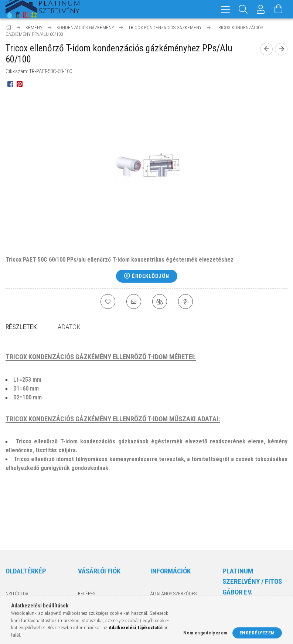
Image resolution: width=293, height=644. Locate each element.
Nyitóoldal (18, 536)
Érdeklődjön (151, 276)
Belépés (87, 536)
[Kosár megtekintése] (279, 9)
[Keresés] (243, 9)
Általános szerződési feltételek (174, 540)
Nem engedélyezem (205, 633)
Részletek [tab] (21, 327)
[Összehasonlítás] (160, 301)
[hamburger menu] (225, 9)
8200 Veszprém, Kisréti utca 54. (253, 561)
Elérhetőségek (167, 587)
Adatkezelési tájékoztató (179, 554)
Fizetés (158, 565)
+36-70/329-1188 (245, 575)
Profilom (88, 558)
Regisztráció (92, 547)
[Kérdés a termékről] (185, 301)
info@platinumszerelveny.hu (257, 590)
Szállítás (160, 576)
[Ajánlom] (134, 301)
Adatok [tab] (69, 327)
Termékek (16, 547)
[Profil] (261, 9)
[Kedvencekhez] (108, 301)
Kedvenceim (91, 580)
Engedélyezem (257, 633)
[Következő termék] (281, 49)
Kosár (84, 569)
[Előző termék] (266, 49)
